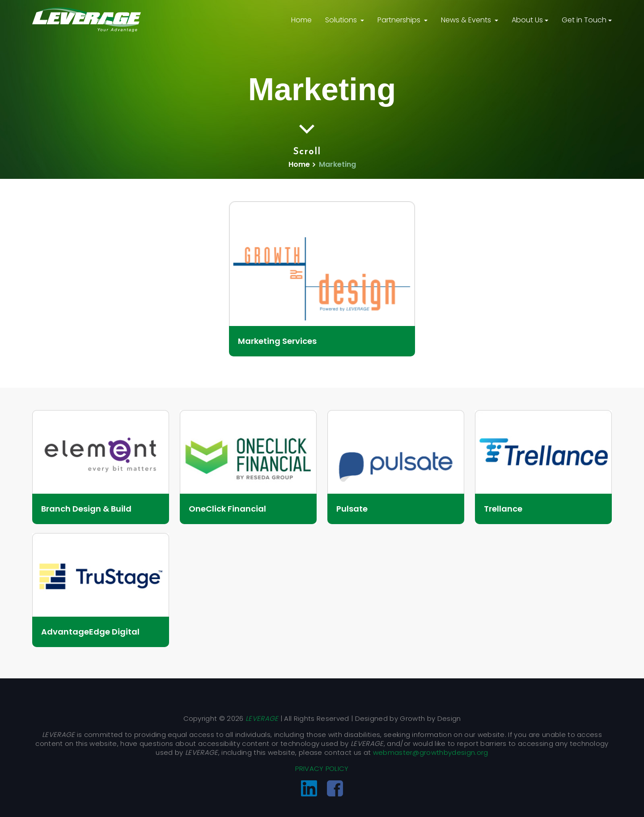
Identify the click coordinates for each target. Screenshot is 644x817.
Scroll (307, 139)
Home (301, 20)
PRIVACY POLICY (322, 768)
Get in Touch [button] (584, 20)
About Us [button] (527, 20)
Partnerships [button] (400, 20)
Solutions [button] (342, 20)
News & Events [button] (467, 20)
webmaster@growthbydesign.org (431, 752)
